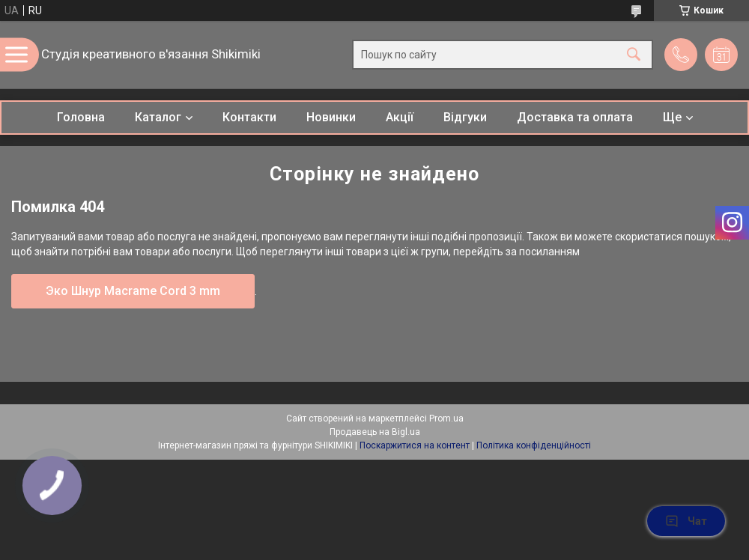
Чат (686, 521)
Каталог (158, 117)
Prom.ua (446, 419)
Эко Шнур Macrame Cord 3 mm (133, 291)
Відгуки (465, 117)
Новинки (331, 117)
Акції (400, 117)
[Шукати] (634, 55)
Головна (81, 117)
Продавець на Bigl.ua (375, 432)
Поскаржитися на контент (415, 445)
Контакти (249, 117)
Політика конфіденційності (534, 445)
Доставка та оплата (575, 117)
